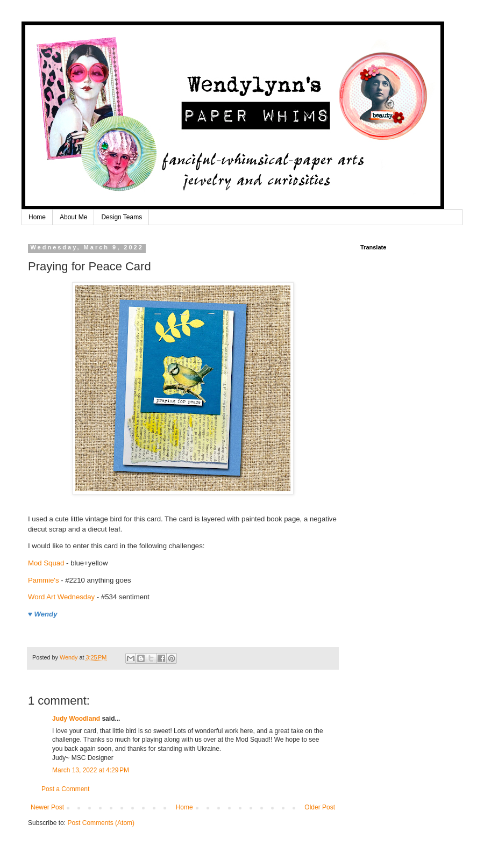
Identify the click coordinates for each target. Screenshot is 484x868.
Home (37, 217)
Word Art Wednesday (61, 597)
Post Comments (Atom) (101, 823)
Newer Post (47, 807)
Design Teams (122, 217)
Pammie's (43, 580)
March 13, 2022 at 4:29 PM (91, 770)
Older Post (320, 807)
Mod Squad (46, 563)
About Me (73, 217)
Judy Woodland (76, 719)
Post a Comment (65, 789)
